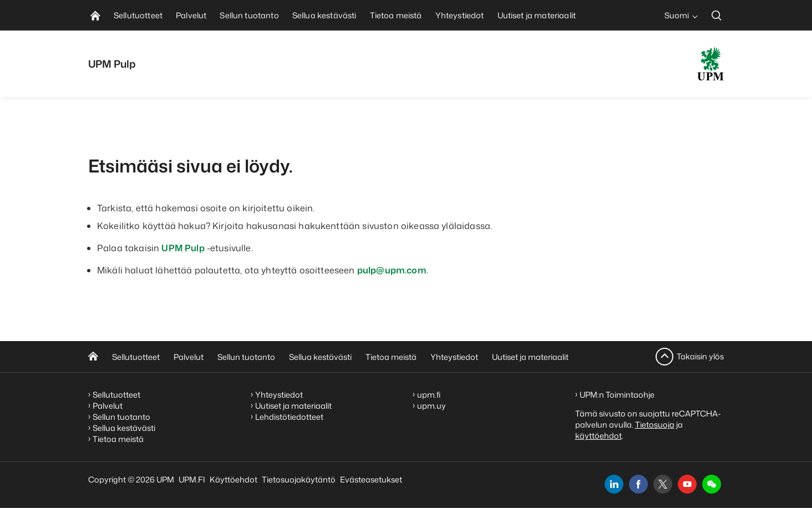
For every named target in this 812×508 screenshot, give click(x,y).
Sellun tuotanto (246, 357)
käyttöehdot (598, 436)
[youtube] (687, 484)
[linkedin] (614, 484)
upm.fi (429, 395)
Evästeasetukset (371, 479)
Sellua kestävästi (320, 357)
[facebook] (638, 484)
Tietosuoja (655, 425)
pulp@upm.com (392, 270)
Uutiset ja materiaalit (530, 357)
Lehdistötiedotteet (289, 417)
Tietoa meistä (391, 357)
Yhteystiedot (454, 357)
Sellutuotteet (136, 357)
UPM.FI (192, 479)
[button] (712, 484)
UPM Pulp (183, 248)
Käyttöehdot (234, 479)
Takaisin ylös (700, 356)
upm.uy (432, 406)
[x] (663, 484)
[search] (717, 15)
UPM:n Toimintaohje (617, 395)
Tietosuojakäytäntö (299, 479)
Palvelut (189, 357)
